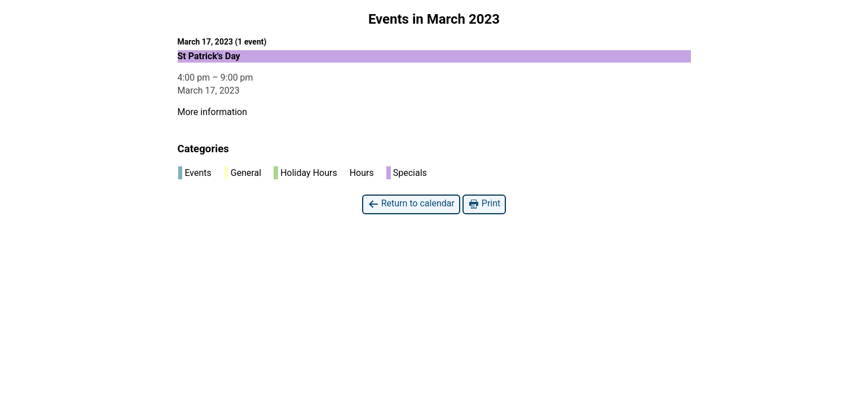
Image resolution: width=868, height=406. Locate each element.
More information (212, 112)
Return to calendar (411, 204)
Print (484, 204)
